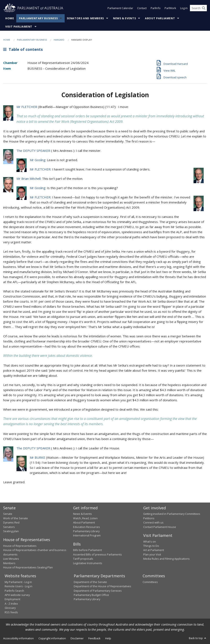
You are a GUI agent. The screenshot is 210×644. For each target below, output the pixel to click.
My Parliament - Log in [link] (18, 582)
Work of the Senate (16, 518)
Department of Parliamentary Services (98, 591)
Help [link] (108, 638)
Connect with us (153, 522)
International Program (87, 535)
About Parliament (160, 18)
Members (9, 563)
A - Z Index (11, 604)
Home (10, 18)
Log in (184, 8)
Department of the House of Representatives (102, 586)
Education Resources (87, 527)
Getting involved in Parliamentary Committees (172, 514)
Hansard (59, 40)
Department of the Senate (90, 582)
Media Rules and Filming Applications (166, 559)
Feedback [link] (94, 638)
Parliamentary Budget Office (91, 595)
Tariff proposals (83, 559)
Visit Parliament (19, 27)
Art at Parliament (154, 550)
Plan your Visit (152, 554)
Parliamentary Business (38, 18)
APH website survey (17, 595)
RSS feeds (11, 612)
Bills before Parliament (87, 550)
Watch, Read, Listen (85, 518)
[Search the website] (198, 8)
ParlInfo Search (14, 591)
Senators (9, 527)
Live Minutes (11, 559)
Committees (150, 582)
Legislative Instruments (88, 563)
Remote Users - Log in (18, 586)
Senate (8, 514)
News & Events (124, 18)
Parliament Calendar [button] (120, 8)
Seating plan (11, 531)
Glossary (10, 608)
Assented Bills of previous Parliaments (97, 554)
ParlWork (170, 8)
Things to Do (151, 546)
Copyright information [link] (52, 638)
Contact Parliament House (160, 527)
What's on (150, 542)
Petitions (149, 518)
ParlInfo (156, 8)
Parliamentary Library (86, 531)
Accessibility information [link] (18, 638)
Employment (12, 599)
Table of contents (23, 49)
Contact (142, 8)
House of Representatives (20, 546)
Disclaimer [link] (77, 638)
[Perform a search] (204, 8)
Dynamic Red (11, 522)
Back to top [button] (198, 638)
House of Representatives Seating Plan (28, 567)
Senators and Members (85, 18)
